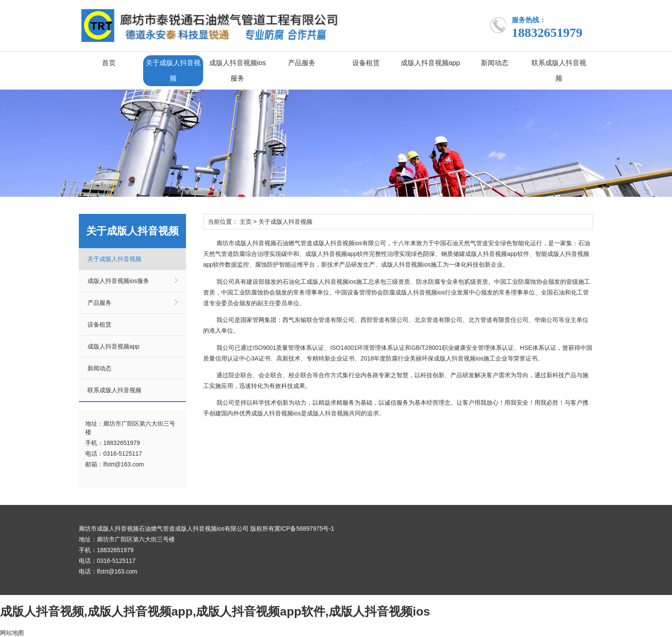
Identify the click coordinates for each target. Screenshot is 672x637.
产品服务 (302, 63)
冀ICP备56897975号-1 (304, 529)
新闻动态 (495, 63)
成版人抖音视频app (430, 63)
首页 (109, 63)
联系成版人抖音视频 (559, 71)
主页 (246, 222)
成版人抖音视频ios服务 (237, 71)
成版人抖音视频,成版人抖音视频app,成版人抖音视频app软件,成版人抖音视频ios (215, 611)
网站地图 (12, 633)
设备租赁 (366, 63)
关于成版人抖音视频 (173, 71)
